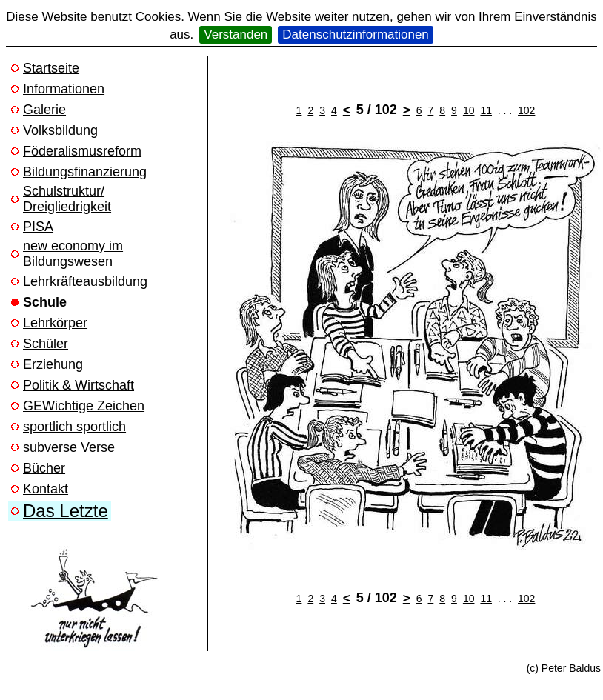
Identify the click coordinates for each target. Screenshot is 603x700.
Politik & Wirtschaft (79, 385)
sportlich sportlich (74, 427)
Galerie (44, 110)
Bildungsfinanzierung (85, 172)
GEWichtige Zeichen (84, 406)
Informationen (64, 89)
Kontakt (46, 489)
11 (486, 110)
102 (526, 110)
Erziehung (53, 364)
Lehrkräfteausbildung (85, 281)
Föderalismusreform (82, 151)
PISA (38, 227)
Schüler (46, 344)
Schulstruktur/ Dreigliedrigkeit (67, 199)
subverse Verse (69, 447)
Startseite (51, 68)
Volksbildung (60, 130)
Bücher (44, 468)
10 (469, 110)
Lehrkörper (55, 323)
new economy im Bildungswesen (73, 254)
